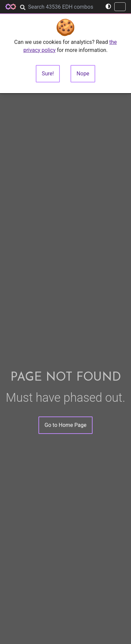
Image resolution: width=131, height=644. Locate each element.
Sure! (48, 74)
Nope (83, 74)
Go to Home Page (65, 425)
